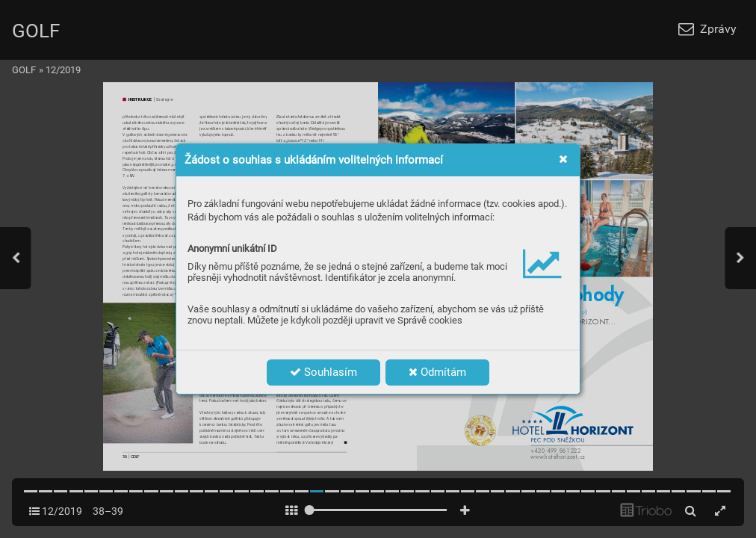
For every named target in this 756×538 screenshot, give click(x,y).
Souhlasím (323, 372)
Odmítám (437, 372)
